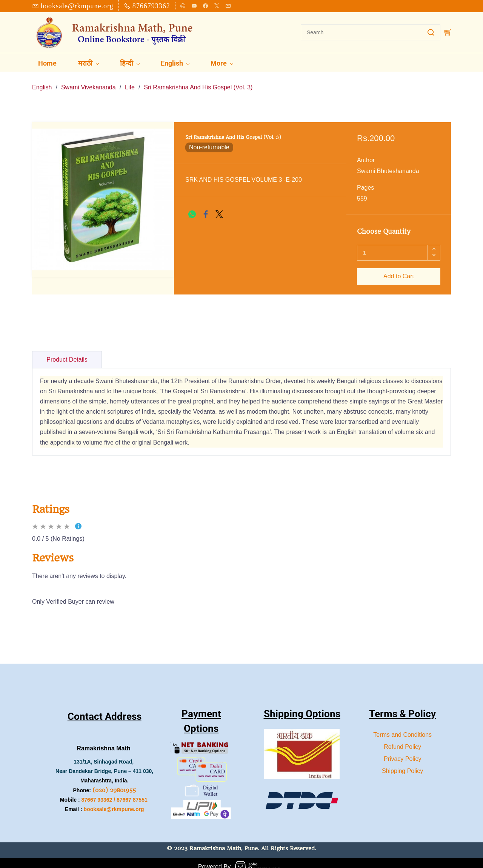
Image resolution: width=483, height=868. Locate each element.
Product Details (67, 352)
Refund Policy (402, 739)
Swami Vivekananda (88, 80)
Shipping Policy (402, 763)
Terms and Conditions (402, 727)
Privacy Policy (403, 751)
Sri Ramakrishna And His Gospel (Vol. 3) (198, 80)
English (42, 80)
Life (130, 80)
